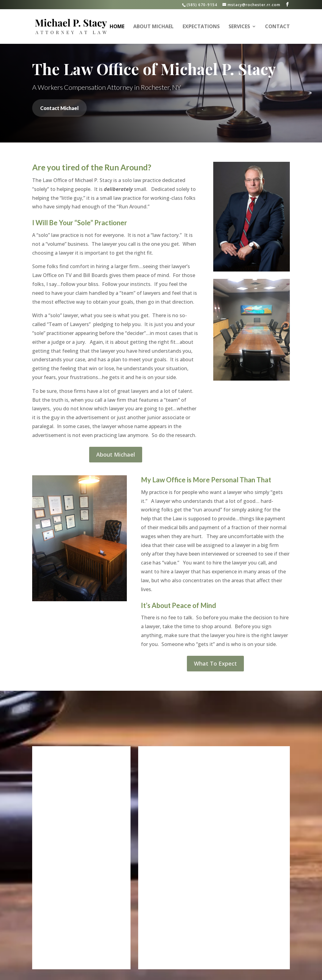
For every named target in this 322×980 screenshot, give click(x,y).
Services (239, 27)
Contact (277, 27)
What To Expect (215, 663)
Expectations (201, 27)
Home (117, 27)
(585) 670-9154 (202, 5)
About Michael (153, 27)
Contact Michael (59, 108)
